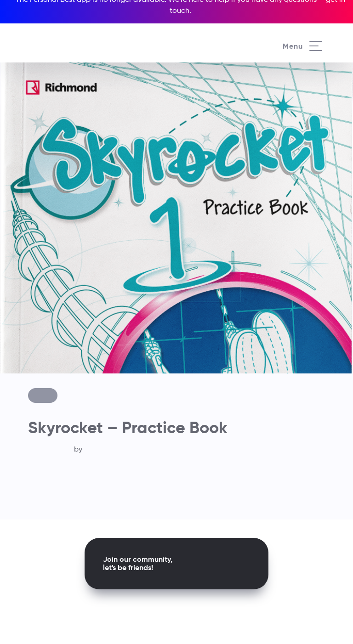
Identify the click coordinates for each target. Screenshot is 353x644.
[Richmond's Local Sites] (312, 28)
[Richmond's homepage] (68, 37)
